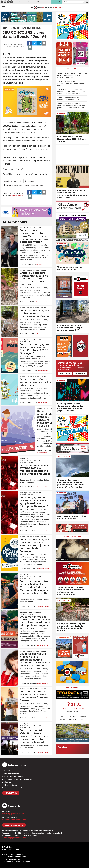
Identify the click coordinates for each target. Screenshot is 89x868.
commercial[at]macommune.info (14, 820)
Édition (49, 7)
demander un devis (14, 825)
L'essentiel (72, 69)
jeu (21, 181)
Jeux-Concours (34, 28)
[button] (83, 2)
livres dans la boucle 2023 (13, 185)
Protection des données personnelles (18, 779)
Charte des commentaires (14, 776)
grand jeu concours (11, 181)
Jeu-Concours (20, 28)
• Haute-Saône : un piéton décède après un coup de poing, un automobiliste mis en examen (71, 92)
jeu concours (30, 181)
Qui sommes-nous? (12, 773)
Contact (7, 771)
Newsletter (11, 793)
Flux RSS (8, 782)
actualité (24, 460)
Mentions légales (11, 785)
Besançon (7, 28)
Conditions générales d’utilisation (17, 788)
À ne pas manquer (72, 537)
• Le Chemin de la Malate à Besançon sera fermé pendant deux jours (71, 84)
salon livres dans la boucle (34, 185)
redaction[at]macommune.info (13, 814)
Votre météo (72, 688)
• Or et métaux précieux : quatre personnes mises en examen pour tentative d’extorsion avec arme (72, 106)
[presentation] (57, 549)
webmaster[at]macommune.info (14, 838)
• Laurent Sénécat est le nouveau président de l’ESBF (69, 99)
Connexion (80, 373)
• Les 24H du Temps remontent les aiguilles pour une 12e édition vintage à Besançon (72, 75)
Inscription (65, 373)
